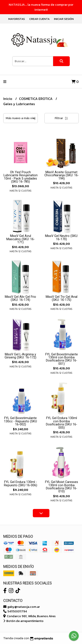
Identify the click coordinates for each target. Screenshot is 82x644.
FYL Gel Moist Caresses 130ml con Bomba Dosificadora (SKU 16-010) (62, 487)
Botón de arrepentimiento (23, 621)
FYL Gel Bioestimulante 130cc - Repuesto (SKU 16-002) (20, 421)
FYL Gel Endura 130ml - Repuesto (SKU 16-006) (21, 484)
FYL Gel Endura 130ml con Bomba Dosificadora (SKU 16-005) (62, 423)
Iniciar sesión (64, 19)
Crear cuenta (39, 19)
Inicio (8, 99)
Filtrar (61, 118)
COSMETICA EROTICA (36, 99)
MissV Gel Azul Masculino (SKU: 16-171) (21, 239)
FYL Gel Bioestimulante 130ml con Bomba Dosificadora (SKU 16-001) (62, 359)
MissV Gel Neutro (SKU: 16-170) (62, 237)
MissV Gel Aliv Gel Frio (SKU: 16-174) (20, 298)
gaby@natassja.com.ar (22, 607)
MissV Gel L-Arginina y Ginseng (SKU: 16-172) (20, 356)
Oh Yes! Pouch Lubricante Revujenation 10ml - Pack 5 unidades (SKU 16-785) (21, 177)
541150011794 (15, 611)
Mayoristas (17, 19)
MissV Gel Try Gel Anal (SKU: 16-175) (62, 298)
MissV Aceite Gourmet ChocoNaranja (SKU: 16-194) (62, 175)
